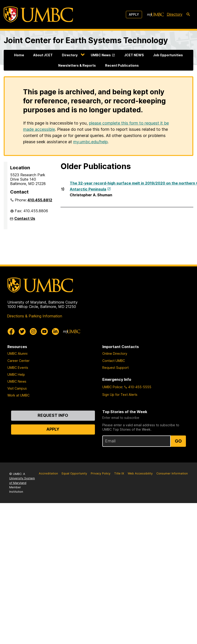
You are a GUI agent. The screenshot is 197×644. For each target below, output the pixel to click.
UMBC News (101, 55)
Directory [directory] (175, 14)
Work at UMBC (18, 395)
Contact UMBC (114, 361)
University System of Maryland (22, 480)
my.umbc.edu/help (90, 142)
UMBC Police (112, 387)
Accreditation (48, 473)
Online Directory (115, 353)
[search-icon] (188, 15)
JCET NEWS (134, 55)
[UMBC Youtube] (44, 331)
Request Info (53, 415)
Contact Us (25, 218)
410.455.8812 (40, 200)
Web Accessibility (140, 473)
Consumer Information (172, 473)
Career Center (18, 361)
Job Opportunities (168, 55)
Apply (134, 14)
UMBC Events (18, 368)
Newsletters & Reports (77, 65)
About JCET (43, 55)
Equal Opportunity (74, 473)
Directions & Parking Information (35, 316)
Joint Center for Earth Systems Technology (86, 40)
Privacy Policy (101, 473)
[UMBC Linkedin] (55, 331)
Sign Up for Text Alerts (120, 395)
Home (19, 55)
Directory (70, 55)
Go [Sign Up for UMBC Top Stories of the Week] (178, 441)
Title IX (119, 473)
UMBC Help (16, 374)
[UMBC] (38, 14)
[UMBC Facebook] (11, 331)
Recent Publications (122, 65)
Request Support (115, 368)
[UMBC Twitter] (22, 331)
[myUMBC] (155, 15)
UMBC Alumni (17, 353)
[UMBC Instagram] (33, 331)
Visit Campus (17, 388)
